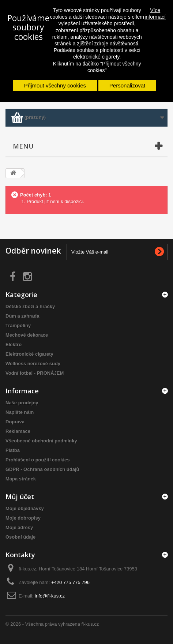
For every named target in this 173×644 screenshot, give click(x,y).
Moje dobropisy (23, 518)
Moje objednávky (25, 508)
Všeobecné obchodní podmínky (41, 441)
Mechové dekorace (27, 335)
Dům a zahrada (22, 316)
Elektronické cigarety (29, 354)
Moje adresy (19, 527)
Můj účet (20, 497)
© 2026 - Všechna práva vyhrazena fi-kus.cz (52, 624)
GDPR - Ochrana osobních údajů (42, 469)
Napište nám (20, 412)
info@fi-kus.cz (50, 596)
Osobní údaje (20, 537)
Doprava (15, 422)
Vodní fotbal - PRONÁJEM (35, 373)
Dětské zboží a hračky (30, 306)
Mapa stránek (21, 479)
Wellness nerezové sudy (33, 364)
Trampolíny (18, 325)
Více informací (155, 14)
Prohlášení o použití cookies (38, 460)
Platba (13, 450)
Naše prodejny (22, 403)
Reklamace (18, 431)
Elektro (14, 345)
